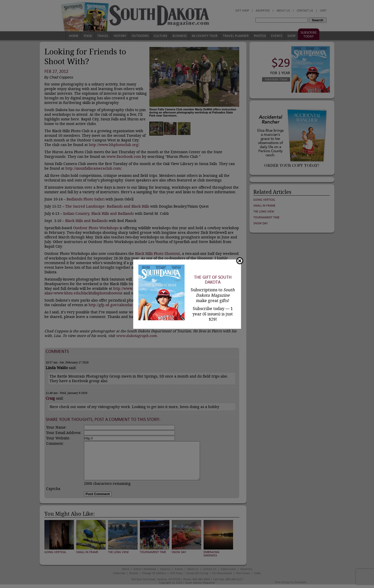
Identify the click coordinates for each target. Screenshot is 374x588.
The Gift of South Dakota (213, 280)
